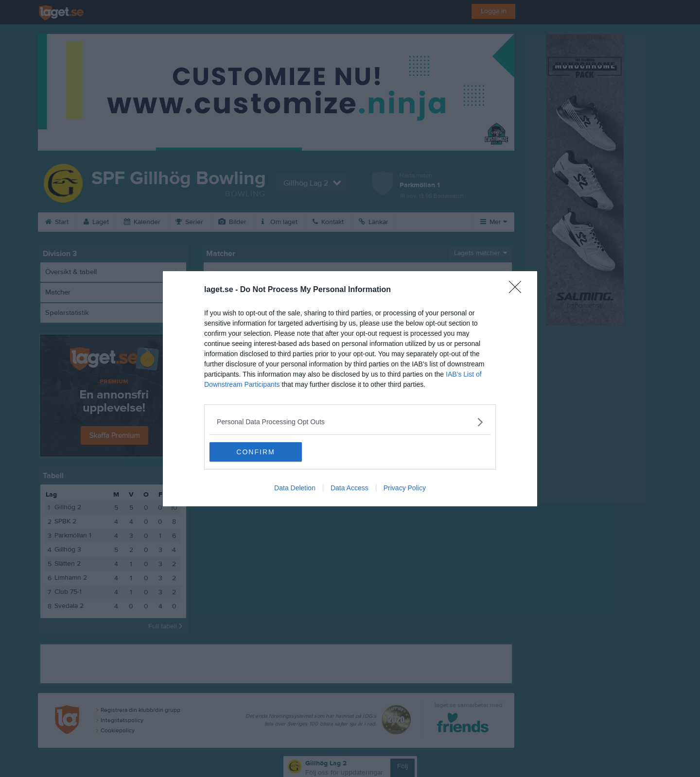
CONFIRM (255, 452)
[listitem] (350, 422)
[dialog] (350, 389)
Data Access (350, 488)
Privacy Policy (405, 488)
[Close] (518, 290)
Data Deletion (295, 488)
